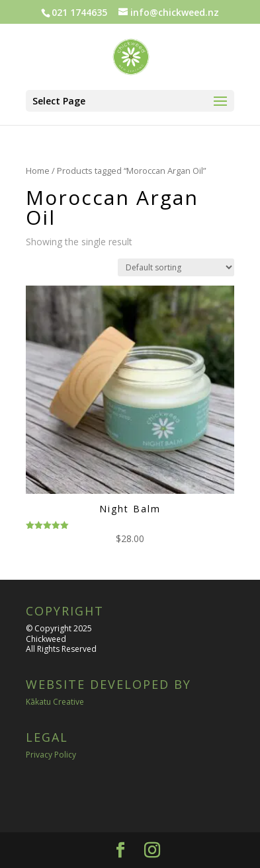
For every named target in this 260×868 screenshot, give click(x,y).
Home (38, 171)
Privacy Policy (51, 755)
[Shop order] (176, 267)
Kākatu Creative (55, 702)
